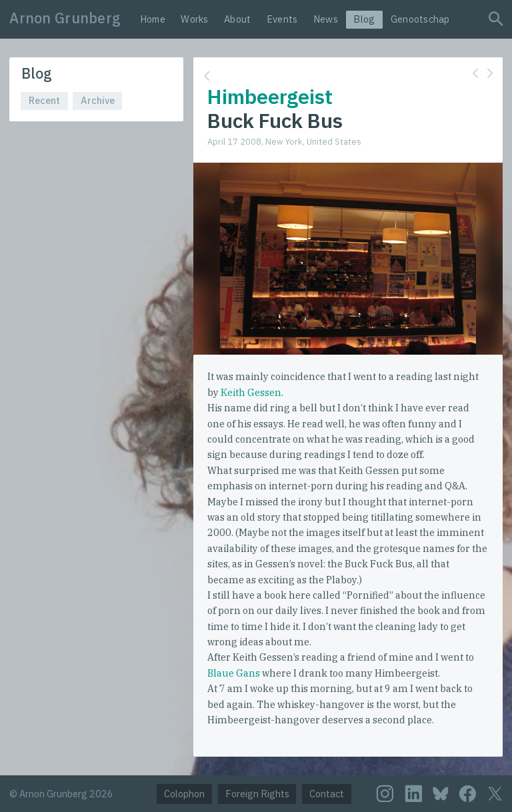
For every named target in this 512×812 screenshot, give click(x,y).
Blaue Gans (234, 673)
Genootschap (420, 19)
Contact (327, 794)
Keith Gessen (251, 392)
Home (153, 19)
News (326, 19)
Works (194, 19)
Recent (44, 100)
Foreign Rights (257, 794)
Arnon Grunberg (65, 18)
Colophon (184, 794)
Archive (98, 100)
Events (282, 19)
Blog (364, 19)
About (237, 19)
